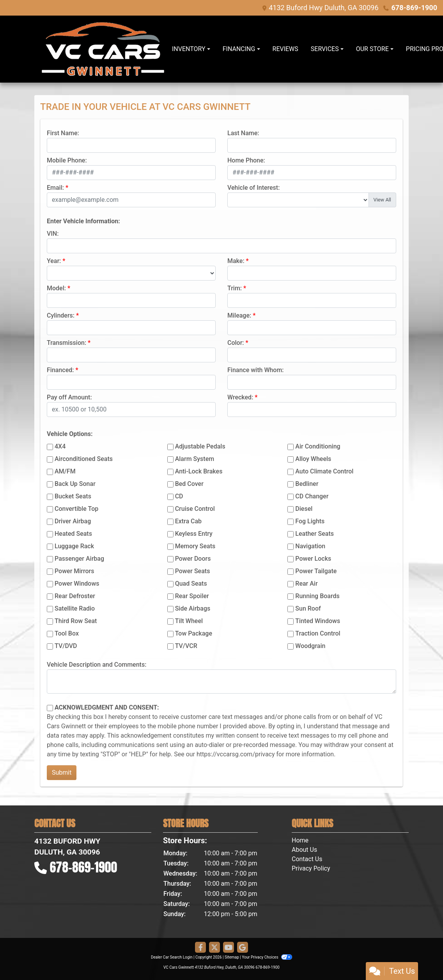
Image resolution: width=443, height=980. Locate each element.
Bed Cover (189, 484)
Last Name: (243, 133)
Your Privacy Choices (267, 957)
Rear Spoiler (192, 596)
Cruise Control (195, 509)
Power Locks (313, 559)
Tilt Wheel (189, 621)
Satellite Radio (75, 608)
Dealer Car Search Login (172, 957)
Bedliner (307, 484)
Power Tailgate (316, 571)
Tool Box (67, 633)
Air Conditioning (318, 446)
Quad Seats (191, 584)
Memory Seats (195, 546)
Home (300, 840)
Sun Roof (308, 608)
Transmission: (66, 343)
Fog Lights (310, 521)
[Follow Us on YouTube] (229, 948)
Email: (55, 188)
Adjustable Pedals (200, 446)
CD (179, 496)
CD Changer (312, 496)
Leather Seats (315, 534)
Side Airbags (193, 608)
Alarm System (195, 459)
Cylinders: (61, 315)
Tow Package (194, 633)
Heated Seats (73, 534)
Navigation (310, 546)
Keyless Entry (194, 534)
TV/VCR (186, 646)
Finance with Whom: (256, 370)
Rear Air (306, 584)
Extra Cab (188, 521)
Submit (62, 773)
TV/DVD (66, 646)
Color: (236, 343)
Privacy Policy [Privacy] (311, 868)
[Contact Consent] (50, 708)
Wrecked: (240, 397)
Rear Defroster (75, 596)
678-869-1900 (414, 8)
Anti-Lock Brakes (199, 471)
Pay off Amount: (69, 397)
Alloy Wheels (313, 459)
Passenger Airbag (79, 559)
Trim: (235, 288)
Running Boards (317, 596)
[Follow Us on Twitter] (214, 948)
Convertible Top (76, 509)
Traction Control (318, 633)
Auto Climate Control (324, 471)
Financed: (60, 370)
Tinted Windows (318, 621)
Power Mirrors (74, 571)
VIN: (53, 234)
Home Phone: (246, 160)
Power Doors (193, 559)
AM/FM (65, 471)
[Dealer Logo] (103, 49)
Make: (236, 261)
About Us (304, 850)
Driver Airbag (73, 521)
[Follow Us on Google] (243, 948)
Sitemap (232, 957)
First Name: (63, 133)
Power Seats (193, 571)
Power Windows (77, 584)
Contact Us (307, 859)
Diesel (304, 509)
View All (382, 200)
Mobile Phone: (67, 160)
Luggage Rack (74, 546)
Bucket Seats (73, 496)
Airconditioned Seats (84, 459)
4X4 (60, 446)
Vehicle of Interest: (253, 188)
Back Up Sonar (75, 484)
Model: (56, 288)
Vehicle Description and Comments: (97, 665)
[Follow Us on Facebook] (200, 948)
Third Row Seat (76, 621)
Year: (54, 261)
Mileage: (239, 315)
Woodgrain (310, 646)
